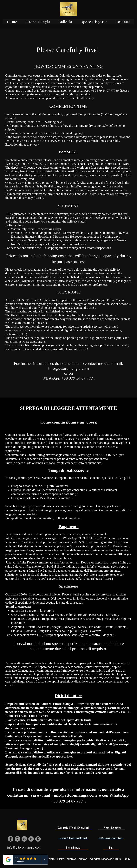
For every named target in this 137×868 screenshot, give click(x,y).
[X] (31, 839)
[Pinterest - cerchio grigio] (38, 839)
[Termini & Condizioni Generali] (73, 838)
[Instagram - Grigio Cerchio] (17, 839)
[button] (38, 22)
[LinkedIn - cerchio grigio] (24, 839)
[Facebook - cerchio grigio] (11, 839)
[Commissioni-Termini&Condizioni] (73, 827)
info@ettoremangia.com (53, 91)
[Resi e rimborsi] (73, 847)
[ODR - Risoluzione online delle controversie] (111, 838)
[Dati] (111, 847)
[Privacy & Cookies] (112, 827)
